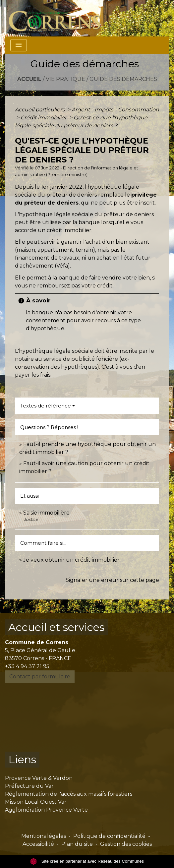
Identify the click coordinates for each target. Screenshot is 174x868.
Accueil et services (56, 627)
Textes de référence (46, 406)
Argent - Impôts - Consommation (115, 110)
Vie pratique (65, 79)
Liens (22, 759)
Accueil (29, 79)
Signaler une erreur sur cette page (112, 580)
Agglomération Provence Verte (46, 810)
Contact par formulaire (40, 677)
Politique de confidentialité (109, 836)
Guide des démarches (123, 79)
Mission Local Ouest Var (36, 802)
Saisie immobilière (46, 513)
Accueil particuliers (40, 110)
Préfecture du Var (29, 786)
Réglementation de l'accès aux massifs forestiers (69, 794)
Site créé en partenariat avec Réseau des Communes (87, 861)
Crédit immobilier (44, 118)
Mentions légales (44, 836)
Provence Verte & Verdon (39, 778)
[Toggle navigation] (19, 45)
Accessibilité (38, 844)
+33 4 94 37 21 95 (27, 666)
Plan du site (77, 844)
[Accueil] (58, 18)
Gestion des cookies (126, 844)
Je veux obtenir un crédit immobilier (71, 560)
